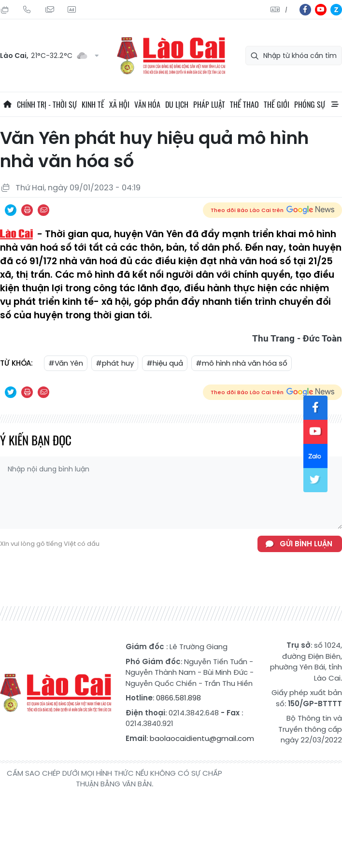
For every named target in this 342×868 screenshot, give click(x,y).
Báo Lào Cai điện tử (171, 56)
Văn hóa (147, 104)
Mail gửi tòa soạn (49, 10)
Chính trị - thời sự (47, 104)
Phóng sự (310, 104)
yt (321, 10)
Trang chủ (7, 104)
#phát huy (115, 363)
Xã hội (119, 104)
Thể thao (244, 104)
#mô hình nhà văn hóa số (242, 363)
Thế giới (277, 104)
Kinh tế (93, 104)
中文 (286, 10)
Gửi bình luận (306, 544)
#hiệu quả (165, 363)
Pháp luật (209, 104)
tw (315, 480)
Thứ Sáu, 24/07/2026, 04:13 (5, 10)
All (335, 104)
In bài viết (27, 210)
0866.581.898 (178, 698)
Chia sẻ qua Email (43, 210)
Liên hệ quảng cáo (71, 10)
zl (336, 10)
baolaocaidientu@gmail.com (202, 738)
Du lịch (177, 104)
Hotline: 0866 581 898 (27, 10)
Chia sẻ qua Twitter (11, 210)
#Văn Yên (66, 363)
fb (305, 10)
